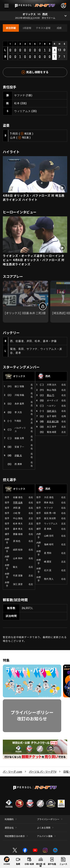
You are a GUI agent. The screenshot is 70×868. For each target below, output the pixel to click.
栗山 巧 (50, 395)
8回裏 (28, 134)
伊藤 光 (18, 455)
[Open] (65, 16)
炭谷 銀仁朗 (53, 422)
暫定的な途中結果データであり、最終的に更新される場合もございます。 (35, 639)
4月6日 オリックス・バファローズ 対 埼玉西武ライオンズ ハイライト (34, 198)
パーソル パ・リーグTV (43, 772)
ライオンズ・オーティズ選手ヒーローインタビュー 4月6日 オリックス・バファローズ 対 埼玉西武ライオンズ (34, 260)
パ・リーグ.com (12, 772)
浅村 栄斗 (52, 411)
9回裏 (26, 138)
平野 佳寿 (18, 503)
